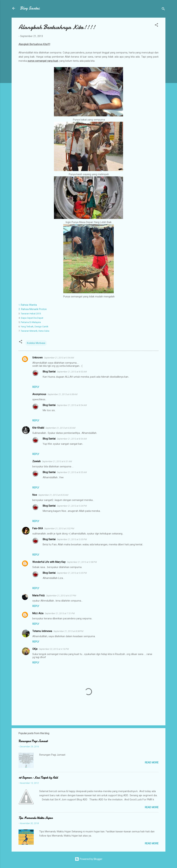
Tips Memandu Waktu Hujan (36, 818)
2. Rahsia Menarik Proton (33, 309)
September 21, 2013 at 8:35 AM (53, 495)
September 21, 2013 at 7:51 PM (60, 613)
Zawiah (36, 461)
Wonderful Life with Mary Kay (49, 562)
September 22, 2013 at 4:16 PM (54, 649)
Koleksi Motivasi (36, 343)
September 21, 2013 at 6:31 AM (57, 461)
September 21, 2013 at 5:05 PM (72, 539)
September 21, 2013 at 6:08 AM (62, 394)
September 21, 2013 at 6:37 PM (61, 596)
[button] (156, 26)
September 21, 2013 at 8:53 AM (72, 372)
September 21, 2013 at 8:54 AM (72, 405)
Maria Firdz (39, 595)
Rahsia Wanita (28, 305)
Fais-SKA (38, 528)
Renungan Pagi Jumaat (33, 741)
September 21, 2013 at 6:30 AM (60, 428)
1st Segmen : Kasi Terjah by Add (38, 778)
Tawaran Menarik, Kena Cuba (34, 331)
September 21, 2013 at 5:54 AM (59, 358)
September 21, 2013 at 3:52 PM (59, 528)
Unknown (38, 358)
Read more (152, 763)
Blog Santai (30, 8)
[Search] (163, 9)
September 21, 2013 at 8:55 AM (72, 472)
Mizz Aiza (38, 613)
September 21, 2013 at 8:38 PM (68, 631)
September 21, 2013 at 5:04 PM (72, 506)
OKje (35, 649)
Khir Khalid (38, 428)
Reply (36, 387)
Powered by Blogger (89, 859)
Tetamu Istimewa (42, 631)
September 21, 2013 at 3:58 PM (82, 562)
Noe (35, 495)
